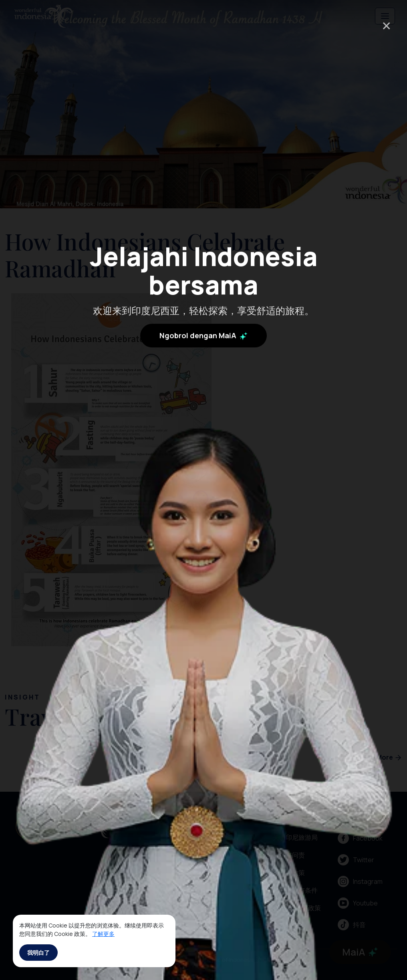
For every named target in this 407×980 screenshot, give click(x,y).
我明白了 (38, 953)
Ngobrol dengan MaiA (203, 323)
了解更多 (103, 934)
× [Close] (386, 25)
